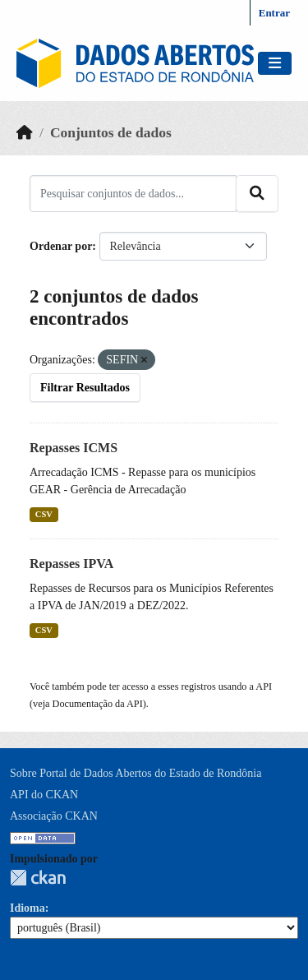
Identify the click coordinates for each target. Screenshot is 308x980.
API (264, 686)
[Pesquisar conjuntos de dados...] (133, 193)
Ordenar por (61, 246)
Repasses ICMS (74, 448)
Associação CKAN (54, 816)
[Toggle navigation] (275, 64)
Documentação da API (98, 704)
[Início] (25, 132)
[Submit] (257, 193)
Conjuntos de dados (111, 132)
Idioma (28, 908)
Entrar (274, 13)
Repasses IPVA (71, 564)
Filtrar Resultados (85, 388)
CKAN (38, 878)
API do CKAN (44, 795)
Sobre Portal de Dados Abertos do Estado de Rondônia (136, 773)
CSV (44, 514)
